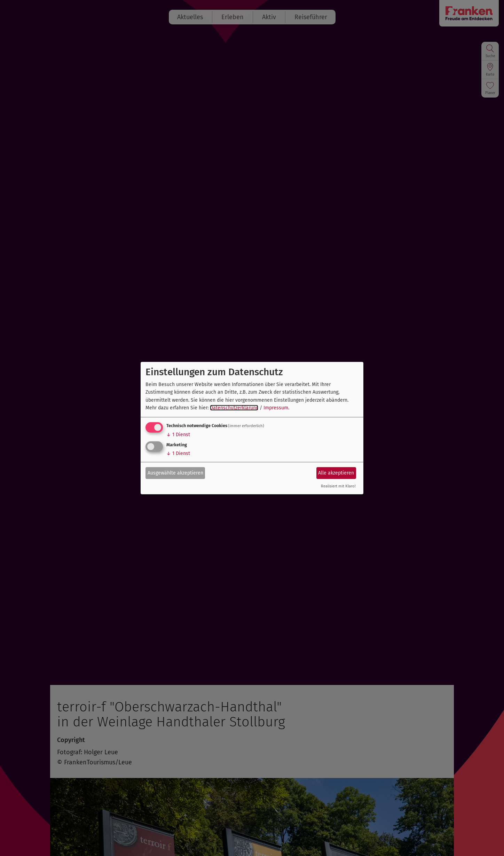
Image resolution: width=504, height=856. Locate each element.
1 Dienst (178, 435)
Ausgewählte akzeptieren (175, 473)
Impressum (276, 408)
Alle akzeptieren (336, 473)
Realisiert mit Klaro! (338, 486)
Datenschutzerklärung (234, 408)
